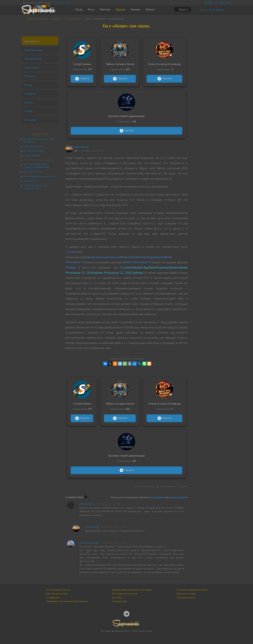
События (30, 94)
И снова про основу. (33, 151)
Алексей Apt (81, 147)
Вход (204, 10)
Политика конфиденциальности (192, 590)
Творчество (32, 68)
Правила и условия (186, 594)
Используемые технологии (125, 594)
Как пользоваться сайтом (58, 590)
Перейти (82, 79)
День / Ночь (222, 3)
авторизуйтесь (157, 498)
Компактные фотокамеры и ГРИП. (40, 176)
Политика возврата (186, 598)
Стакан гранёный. (32, 156)
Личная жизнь (33, 59)
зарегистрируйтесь (178, 498)
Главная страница (37, 19)
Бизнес (29, 103)
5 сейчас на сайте (62, 3)
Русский (208, 3)
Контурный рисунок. (33, 146)
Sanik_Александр (89, 543)
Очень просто (30, 181)
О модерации (53, 598)
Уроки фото (74, 19)
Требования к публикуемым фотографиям (67, 601)
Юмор (28, 85)
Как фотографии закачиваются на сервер (132, 590)
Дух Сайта (117, 598)
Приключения (33, 50)
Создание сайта (120, 601)
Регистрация (216, 10)
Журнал (57, 19)
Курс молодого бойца (57, 594)
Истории (30, 120)
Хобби (28, 111)
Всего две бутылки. (33, 172)
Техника (29, 76)
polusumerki (86, 504)
